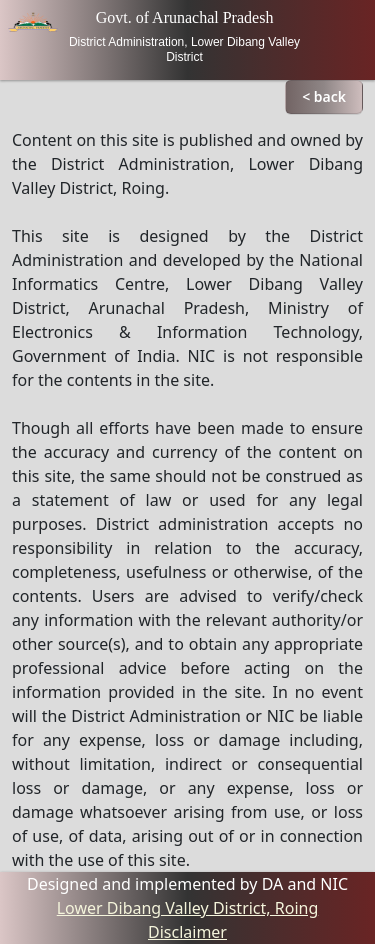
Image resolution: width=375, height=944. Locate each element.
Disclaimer (187, 932)
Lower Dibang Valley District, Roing (188, 908)
